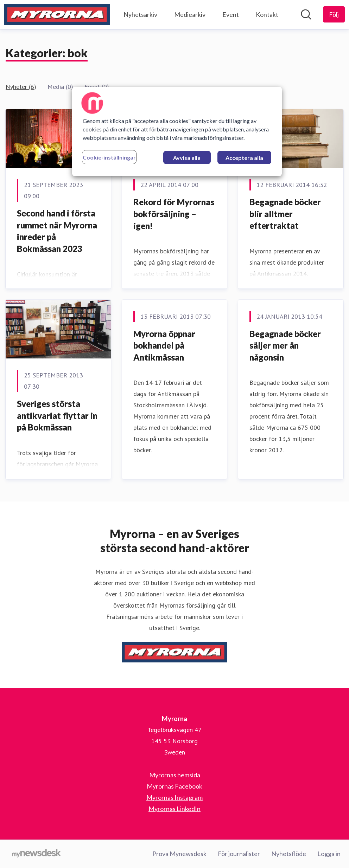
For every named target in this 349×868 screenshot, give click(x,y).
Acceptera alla (244, 158)
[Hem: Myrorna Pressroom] (57, 15)
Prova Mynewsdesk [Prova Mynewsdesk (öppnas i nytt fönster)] (179, 854)
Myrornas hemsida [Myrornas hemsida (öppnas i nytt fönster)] (175, 775)
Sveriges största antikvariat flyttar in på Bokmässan (57, 415)
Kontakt (267, 14)
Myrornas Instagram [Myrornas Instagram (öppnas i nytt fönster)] (174, 797)
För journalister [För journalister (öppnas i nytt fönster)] (239, 854)
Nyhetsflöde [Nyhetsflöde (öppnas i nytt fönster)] (289, 854)
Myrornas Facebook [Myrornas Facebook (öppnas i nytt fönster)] (174, 786)
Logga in (329, 854)
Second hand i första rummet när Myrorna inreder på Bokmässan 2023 (57, 231)
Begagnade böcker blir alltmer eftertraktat (285, 214)
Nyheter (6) (21, 87)
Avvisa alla (187, 158)
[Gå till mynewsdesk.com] (36, 854)
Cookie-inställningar (109, 157)
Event (231, 14)
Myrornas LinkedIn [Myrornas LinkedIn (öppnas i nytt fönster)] (174, 809)
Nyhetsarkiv (140, 14)
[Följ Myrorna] (334, 14)
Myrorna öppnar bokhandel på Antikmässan (164, 345)
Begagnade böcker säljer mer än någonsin (285, 345)
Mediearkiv (190, 14)
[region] (177, 131)
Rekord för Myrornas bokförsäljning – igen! (174, 214)
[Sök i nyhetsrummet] (306, 14)
